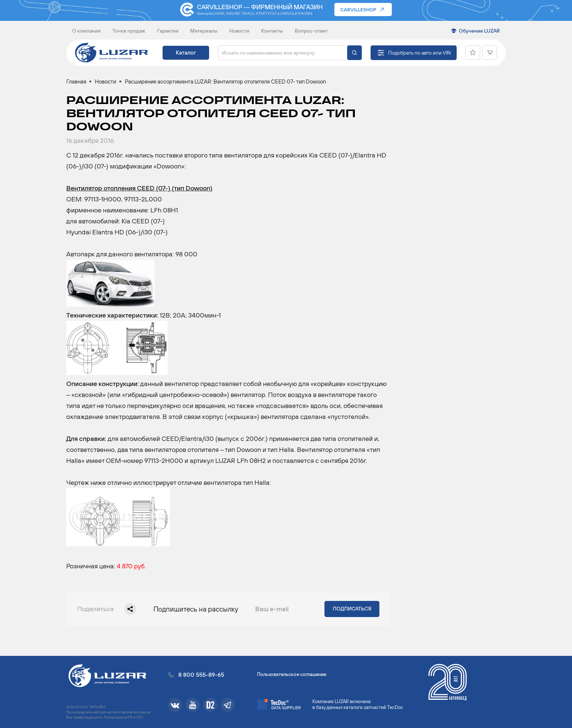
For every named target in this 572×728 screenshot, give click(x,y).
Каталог (186, 53)
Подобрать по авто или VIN (419, 53)
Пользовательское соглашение (292, 674)
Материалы (204, 31)
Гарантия (168, 31)
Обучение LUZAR (479, 31)
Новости (239, 31)
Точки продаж (129, 31)
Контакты (272, 31)
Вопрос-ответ (311, 31)
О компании (86, 31)
